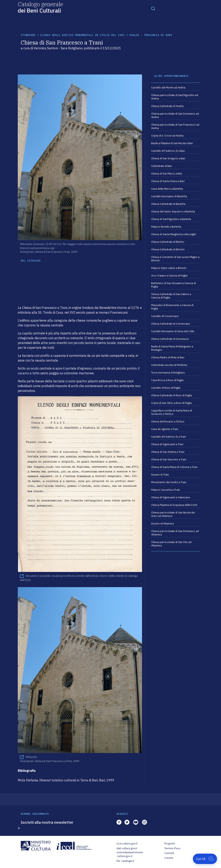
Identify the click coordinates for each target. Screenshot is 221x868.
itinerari (28, 35)
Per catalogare (125, 861)
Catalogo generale (40, 7)
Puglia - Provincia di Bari (151, 35)
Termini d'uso (172, 848)
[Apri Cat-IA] (205, 859)
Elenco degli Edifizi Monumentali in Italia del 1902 (82, 35)
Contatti (169, 853)
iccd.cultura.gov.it (127, 844)
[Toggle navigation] (153, 8)
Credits (169, 858)
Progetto (170, 844)
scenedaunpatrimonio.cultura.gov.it (130, 854)
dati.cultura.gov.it (127, 848)
